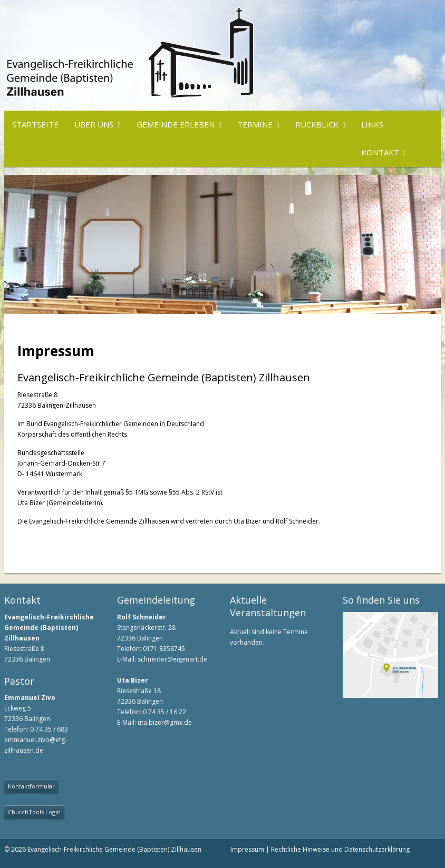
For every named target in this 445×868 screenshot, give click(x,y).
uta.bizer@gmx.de (165, 722)
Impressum (247, 849)
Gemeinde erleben (176, 124)
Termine (255, 124)
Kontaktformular (31, 786)
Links (372, 124)
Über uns (94, 124)
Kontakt (380, 152)
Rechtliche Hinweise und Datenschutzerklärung (340, 849)
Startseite (35, 124)
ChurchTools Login (34, 812)
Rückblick (317, 124)
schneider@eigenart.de (172, 659)
